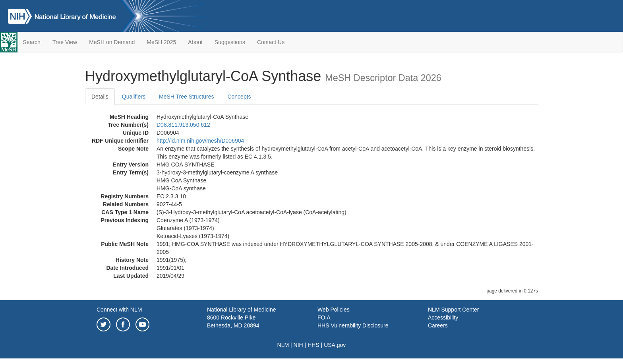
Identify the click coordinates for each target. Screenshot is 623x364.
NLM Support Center (453, 310)
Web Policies (334, 310)
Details (100, 97)
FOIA (324, 318)
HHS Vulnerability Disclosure (353, 325)
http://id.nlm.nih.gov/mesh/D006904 (200, 141)
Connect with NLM (119, 310)
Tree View (65, 42)
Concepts (239, 97)
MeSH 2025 (161, 42)
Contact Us (271, 42)
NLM (283, 345)
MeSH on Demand (112, 42)
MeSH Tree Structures (187, 97)
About (195, 42)
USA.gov (335, 345)
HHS (313, 345)
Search (32, 42)
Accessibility (443, 318)
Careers (438, 325)
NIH (298, 345)
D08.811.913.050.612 (183, 125)
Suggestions (230, 42)
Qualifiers (134, 97)
